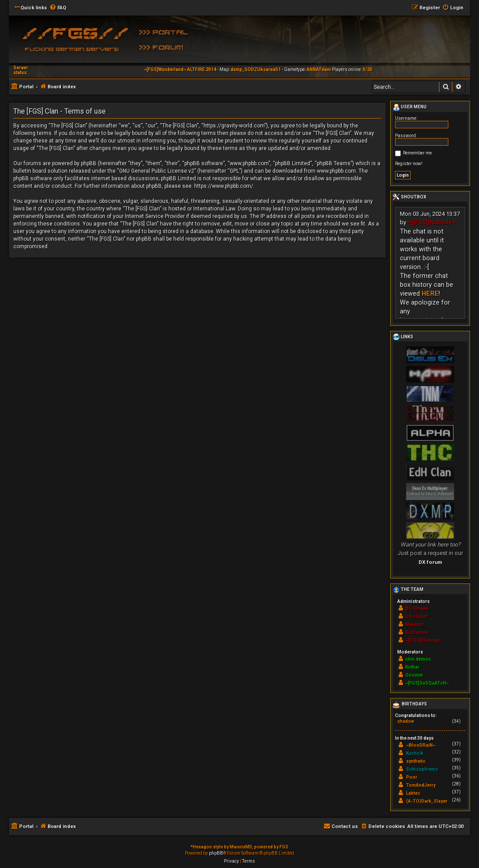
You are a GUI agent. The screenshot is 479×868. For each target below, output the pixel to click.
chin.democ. (419, 659)
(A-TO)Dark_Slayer (427, 801)
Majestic (415, 624)
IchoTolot (416, 616)
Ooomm (414, 675)
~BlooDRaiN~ (421, 745)
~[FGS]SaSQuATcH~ (427, 683)
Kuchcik (415, 753)
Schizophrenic (422, 769)
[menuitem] (58, 8)
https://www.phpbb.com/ (224, 186)
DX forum (430, 562)
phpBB (216, 853)
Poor (412, 777)
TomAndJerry (421, 785)
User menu (410, 107)
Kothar (412, 667)
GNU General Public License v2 (157, 171)
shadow (406, 721)
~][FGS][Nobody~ (431, 222)
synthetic (416, 761)
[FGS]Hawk (417, 608)
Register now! (409, 164)
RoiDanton (417, 632)
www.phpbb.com (336, 171)
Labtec (413, 793)
